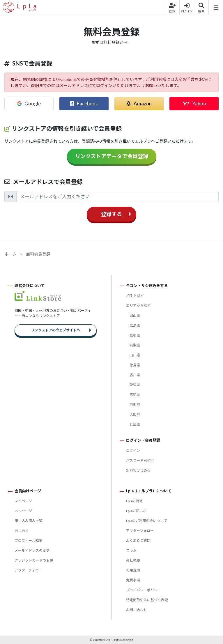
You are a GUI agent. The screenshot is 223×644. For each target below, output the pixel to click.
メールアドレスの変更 (32, 550)
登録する (111, 214)
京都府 (135, 405)
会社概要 (133, 560)
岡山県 (135, 315)
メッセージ (23, 511)
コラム (131, 550)
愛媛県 (135, 385)
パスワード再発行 (140, 460)
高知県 (135, 395)
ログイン (133, 451)
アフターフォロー (28, 570)
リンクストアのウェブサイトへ (56, 330)
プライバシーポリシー (144, 590)
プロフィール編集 (29, 540)
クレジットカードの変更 (34, 560)
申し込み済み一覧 (29, 521)
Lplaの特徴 (134, 501)
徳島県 (135, 365)
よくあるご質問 (138, 540)
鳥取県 (135, 345)
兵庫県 (135, 424)
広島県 (135, 325)
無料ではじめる (138, 470)
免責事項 (133, 580)
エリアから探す (138, 306)
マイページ (23, 501)
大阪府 (135, 414)
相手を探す (135, 296)
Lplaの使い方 (136, 511)
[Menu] (216, 7)
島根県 (135, 335)
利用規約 (133, 570)
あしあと (22, 531)
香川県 (135, 375)
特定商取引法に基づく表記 (147, 600)
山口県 (135, 355)
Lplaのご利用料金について (147, 521)
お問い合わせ (137, 610)
